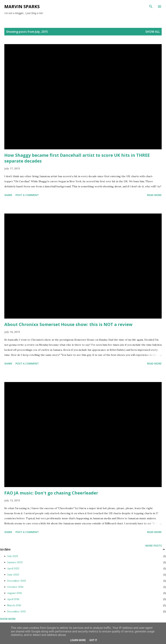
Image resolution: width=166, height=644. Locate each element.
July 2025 (13, 556)
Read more (154, 195)
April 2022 (13, 568)
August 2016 (15, 593)
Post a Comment (27, 195)
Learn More (78, 640)
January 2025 (15, 562)
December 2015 (17, 611)
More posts (154, 546)
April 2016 (13, 599)
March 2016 (14, 605)
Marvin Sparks (22, 6)
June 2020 (13, 575)
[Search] (151, 7)
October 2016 (15, 587)
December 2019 (17, 581)
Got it (93, 640)
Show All (153, 32)
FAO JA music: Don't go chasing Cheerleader (51, 493)
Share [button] (8, 195)
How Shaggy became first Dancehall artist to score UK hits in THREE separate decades (77, 158)
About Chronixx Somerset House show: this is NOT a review (68, 324)
